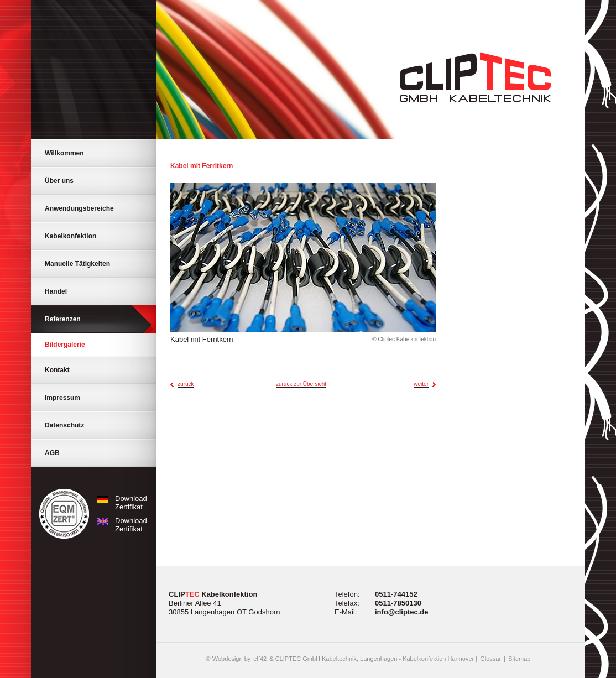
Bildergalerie (65, 345)
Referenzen (63, 319)
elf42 (260, 659)
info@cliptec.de (401, 612)
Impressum (62, 398)
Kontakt (57, 370)
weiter (421, 384)
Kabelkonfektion (71, 236)
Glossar (490, 659)
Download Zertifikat (120, 503)
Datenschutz (64, 425)
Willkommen (64, 153)
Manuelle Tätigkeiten (77, 264)
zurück (186, 384)
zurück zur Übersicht (301, 384)
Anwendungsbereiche (79, 208)
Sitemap (519, 659)
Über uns (59, 181)
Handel (56, 291)
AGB (52, 453)
